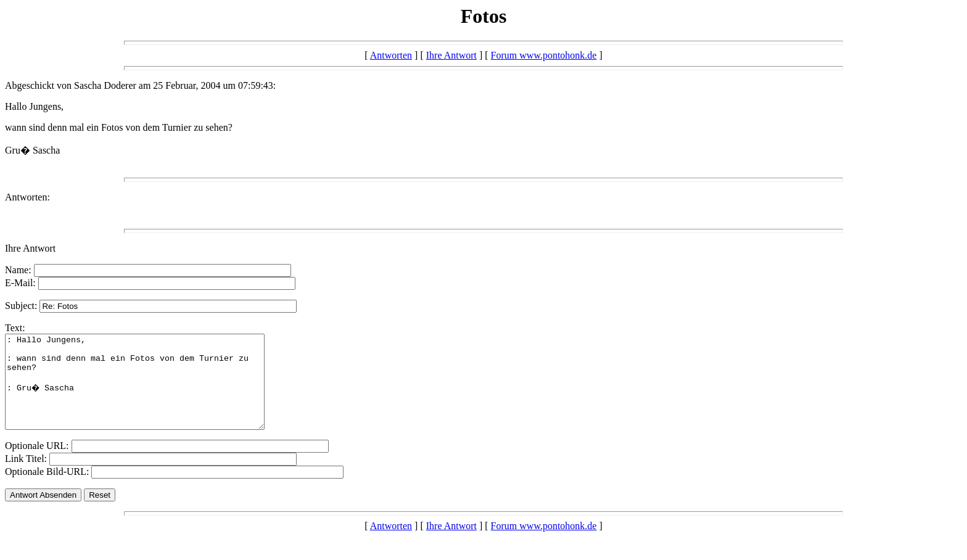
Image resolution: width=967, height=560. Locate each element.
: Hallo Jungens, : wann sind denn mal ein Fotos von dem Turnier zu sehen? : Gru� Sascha (150, 391)
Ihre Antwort (451, 55)
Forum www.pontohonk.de (544, 55)
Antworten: (27, 197)
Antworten (391, 55)
